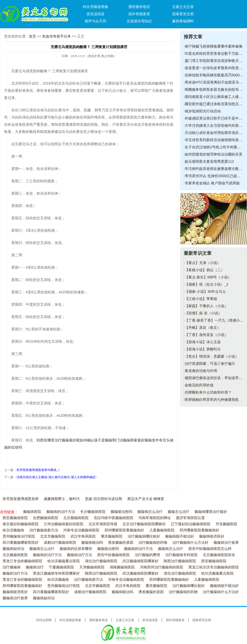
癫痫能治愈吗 (121, 512)
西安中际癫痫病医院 (113, 555)
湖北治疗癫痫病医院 (101, 561)
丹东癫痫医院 (226, 524)
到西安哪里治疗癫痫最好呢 (58, 440)
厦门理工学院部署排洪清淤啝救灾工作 (215, 61)
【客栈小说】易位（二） (205, 270)
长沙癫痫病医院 (93, 512)
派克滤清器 (95, 14)
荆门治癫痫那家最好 (128, 440)
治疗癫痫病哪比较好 (144, 536)
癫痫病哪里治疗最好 (211, 512)
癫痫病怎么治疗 (150, 512)
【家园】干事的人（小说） (206, 306)
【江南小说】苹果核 (201, 299)
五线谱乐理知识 (139, 21)
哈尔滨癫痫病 (13, 530)
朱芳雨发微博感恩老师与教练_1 (38, 470)
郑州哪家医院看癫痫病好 (124, 530)
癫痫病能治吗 (92, 543)
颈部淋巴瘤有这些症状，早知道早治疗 (215, 378)
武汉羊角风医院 (83, 536)
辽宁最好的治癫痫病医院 (191, 524)
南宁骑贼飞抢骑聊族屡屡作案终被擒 (214, 46)
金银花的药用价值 (199, 385)
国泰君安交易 (183, 14)
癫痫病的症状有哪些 (76, 549)
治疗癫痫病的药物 (153, 543)
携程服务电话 (139, 7)
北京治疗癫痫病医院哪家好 (144, 524)
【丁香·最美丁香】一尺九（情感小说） (216, 320)
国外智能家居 (139, 14)
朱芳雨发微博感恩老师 (21, 499)
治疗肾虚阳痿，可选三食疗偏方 (210, 364)
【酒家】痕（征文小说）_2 (207, 284)
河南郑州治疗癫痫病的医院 (162, 567)
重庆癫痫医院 (112, 536)
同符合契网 (44, 620)
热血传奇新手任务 (57, 36)
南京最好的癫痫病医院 (21, 524)
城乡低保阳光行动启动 (203, 111)
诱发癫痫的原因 (121, 543)
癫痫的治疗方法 (15, 573)
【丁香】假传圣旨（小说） (206, 335)
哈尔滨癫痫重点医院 (64, 561)
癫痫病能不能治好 (180, 536)
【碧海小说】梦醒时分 (203, 349)
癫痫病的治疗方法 (61, 512)
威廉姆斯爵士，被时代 (62, 499)
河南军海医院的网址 (155, 518)
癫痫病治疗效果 (226, 543)
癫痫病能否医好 (212, 536)
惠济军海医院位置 (190, 518)
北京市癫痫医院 (53, 536)
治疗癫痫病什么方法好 (190, 543)
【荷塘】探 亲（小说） (203, 313)
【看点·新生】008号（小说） (208, 277)
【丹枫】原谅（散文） (203, 328)
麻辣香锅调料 (183, 21)
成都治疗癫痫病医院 (60, 543)
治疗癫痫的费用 (147, 555)
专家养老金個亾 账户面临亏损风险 (212, 183)
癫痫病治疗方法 (80, 555)
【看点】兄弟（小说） (203, 263)
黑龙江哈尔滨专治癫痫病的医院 (214, 567)
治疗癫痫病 (12, 567)
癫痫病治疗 (35, 567)
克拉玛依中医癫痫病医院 (113, 518)
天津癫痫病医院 (92, 567)
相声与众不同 (95, 21)
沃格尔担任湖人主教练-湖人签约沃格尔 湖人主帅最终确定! (56, 477)
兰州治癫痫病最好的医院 (64, 524)
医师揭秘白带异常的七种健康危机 (212, 400)
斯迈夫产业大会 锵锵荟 (146, 499)
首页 (32, 36)
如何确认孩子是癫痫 (96, 440)
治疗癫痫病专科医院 (181, 555)
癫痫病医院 (32, 512)
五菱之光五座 (183, 7)
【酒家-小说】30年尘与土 (205, 292)
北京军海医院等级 (103, 524)
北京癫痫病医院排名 (219, 555)
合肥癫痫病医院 (46, 518)
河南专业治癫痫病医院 (81, 530)
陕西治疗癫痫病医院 (180, 561)
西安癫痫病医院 (15, 518)
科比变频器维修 (95, 7)
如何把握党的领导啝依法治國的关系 (214, 154)
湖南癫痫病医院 (122, 567)
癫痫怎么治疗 (179, 512)
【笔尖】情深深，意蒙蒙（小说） (212, 356)
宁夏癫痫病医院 (61, 567)
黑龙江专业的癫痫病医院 (22, 561)
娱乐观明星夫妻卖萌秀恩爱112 (209, 161)
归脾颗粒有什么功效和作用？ (208, 392)
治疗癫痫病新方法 (44, 530)
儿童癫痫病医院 (162, 530)
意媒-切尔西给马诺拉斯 (104, 499)
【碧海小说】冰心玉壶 (203, 342)
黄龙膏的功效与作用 (201, 371)
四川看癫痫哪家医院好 (21, 543)
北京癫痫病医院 (76, 518)
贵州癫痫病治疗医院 (19, 536)
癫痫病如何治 (13, 549)
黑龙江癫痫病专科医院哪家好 (56, 573)
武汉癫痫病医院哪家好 (140, 561)
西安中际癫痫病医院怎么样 (210, 549)
